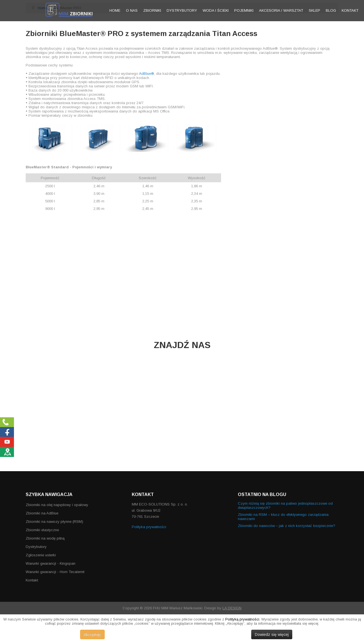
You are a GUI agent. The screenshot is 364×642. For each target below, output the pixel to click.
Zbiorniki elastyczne (42, 530)
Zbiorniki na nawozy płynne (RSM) (54, 522)
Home (115, 10)
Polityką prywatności (242, 619)
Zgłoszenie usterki (41, 555)
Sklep (314, 10)
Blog (331, 10)
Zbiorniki (152, 10)
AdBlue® (147, 74)
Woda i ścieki (216, 10)
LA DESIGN (232, 608)
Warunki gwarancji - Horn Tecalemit (55, 572)
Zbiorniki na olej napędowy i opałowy (57, 505)
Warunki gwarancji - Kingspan (51, 563)
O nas (132, 10)
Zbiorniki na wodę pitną (45, 538)
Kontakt (350, 10)
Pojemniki (244, 10)
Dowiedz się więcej (272, 634)
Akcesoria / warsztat (281, 10)
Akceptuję (92, 634)
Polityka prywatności (149, 527)
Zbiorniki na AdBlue (42, 513)
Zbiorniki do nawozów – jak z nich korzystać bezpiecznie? (287, 526)
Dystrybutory (182, 10)
